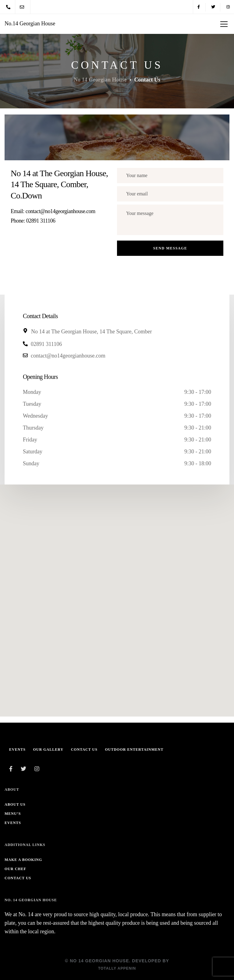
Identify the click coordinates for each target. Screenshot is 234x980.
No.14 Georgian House (30, 24)
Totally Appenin (117, 968)
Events (17, 750)
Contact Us (84, 750)
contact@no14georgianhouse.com (68, 356)
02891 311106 (46, 344)
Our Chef (15, 869)
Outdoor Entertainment (134, 750)
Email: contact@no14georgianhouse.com (53, 211)
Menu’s (13, 814)
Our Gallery (48, 750)
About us (15, 804)
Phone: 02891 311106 (33, 221)
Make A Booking (23, 860)
